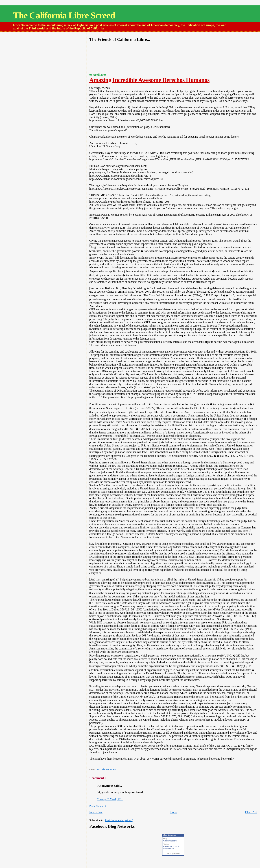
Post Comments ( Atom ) (119, 820)
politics (176, 846)
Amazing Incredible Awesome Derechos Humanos (149, 80)
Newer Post (96, 812)
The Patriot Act (109, 769)
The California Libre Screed (64, 15)
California (167, 846)
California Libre (170, 841)
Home (174, 812)
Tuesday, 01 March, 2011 (110, 799)
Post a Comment (98, 806)
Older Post (251, 812)
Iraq (99, 769)
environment (169, 849)
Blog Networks (169, 835)
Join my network (173, 853)
